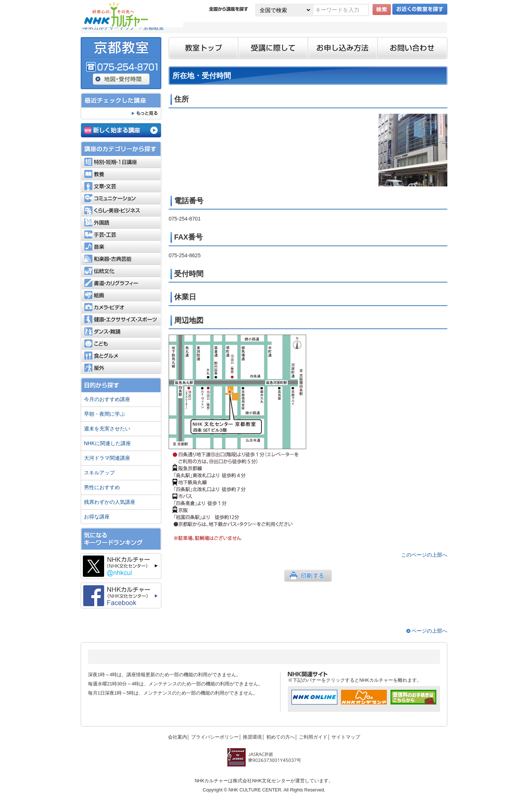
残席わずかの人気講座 (110, 502)
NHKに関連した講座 (107, 443)
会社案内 (177, 737)
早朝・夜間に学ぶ (104, 414)
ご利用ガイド (313, 737)
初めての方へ (280, 737)
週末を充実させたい (107, 429)
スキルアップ (99, 473)
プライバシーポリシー (215, 737)
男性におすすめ (102, 487)
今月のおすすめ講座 (107, 399)
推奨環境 (252, 737)
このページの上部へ (424, 555)
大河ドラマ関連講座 (107, 458)
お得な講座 (97, 517)
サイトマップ (346, 737)
